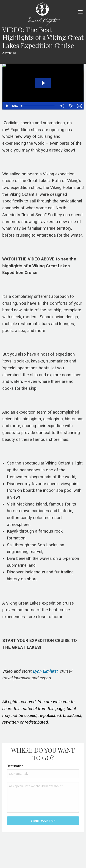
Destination (15, 766)
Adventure (9, 53)
